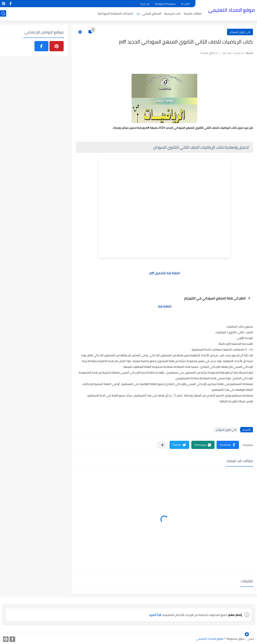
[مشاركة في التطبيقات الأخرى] (162, 445)
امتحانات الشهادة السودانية (115, 14)
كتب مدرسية (172, 14)
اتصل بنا (185, 4)
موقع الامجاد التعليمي (231, 10)
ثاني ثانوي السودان (240, 32)
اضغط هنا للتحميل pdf (165, 273)
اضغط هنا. (164, 306)
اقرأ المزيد (155, 615)
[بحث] (3, 14)
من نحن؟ (145, 4)
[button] (228, 445)
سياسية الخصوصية (165, 4)
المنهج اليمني (152, 14)
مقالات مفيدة (193, 14)
